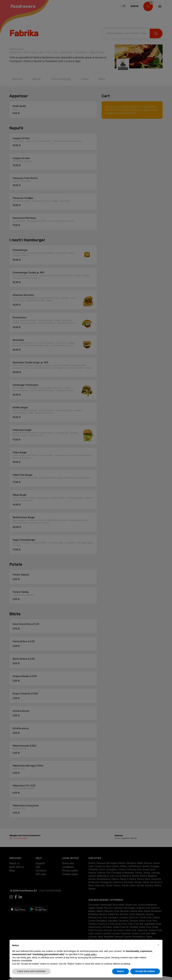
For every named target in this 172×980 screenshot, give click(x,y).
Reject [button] (121, 971)
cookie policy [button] (90, 954)
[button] (158, 945)
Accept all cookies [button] (145, 971)
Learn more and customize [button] (31, 971)
